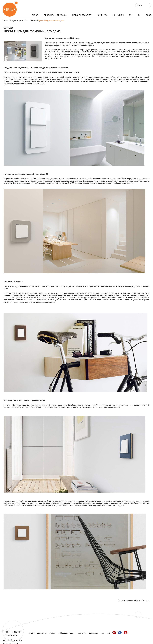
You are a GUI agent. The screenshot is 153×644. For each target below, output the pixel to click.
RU (139, 15)
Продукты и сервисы (55, 15)
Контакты (102, 15)
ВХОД (149, 15)
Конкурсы (118, 15)
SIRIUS (35, 15)
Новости (34, 21)
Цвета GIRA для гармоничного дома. (51, 21)
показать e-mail (11, 635)
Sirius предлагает (82, 15)
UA (131, 15)
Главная (5, 21)
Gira (27, 21)
